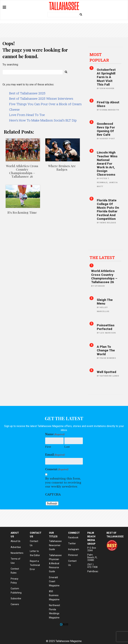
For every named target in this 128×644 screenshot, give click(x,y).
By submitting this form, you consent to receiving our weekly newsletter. (63, 483)
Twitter (72, 543)
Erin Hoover (107, 88)
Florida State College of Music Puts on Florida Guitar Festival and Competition (108, 210)
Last (67, 447)
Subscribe (16, 598)
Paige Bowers (108, 358)
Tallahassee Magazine (64, 6)
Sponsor (100, 286)
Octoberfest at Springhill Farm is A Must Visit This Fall (106, 77)
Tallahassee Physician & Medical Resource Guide (55, 563)
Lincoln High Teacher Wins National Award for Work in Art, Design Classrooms (107, 163)
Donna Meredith (109, 110)
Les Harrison (108, 333)
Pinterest (73, 555)
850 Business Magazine (54, 595)
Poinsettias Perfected (106, 327)
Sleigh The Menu (105, 302)
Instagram (74, 549)
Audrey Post (107, 139)
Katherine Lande (110, 376)
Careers (15, 604)
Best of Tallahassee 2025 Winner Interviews (41, 98)
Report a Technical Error (35, 565)
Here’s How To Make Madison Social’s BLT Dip (43, 120)
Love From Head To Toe (27, 115)
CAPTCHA (53, 494)
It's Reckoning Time (22, 212)
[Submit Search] (81, 14)
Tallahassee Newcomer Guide (55, 545)
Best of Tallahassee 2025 (27, 93)
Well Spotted (106, 372)
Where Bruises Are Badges (62, 168)
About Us (15, 541)
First (48, 447)
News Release (108, 223)
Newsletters (17, 553)
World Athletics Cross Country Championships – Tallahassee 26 (22, 171)
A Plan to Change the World (106, 350)
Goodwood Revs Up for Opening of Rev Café (106, 129)
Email (55, 455)
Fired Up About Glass (108, 104)
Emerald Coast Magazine (54, 581)
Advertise (16, 547)
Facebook (73, 537)
